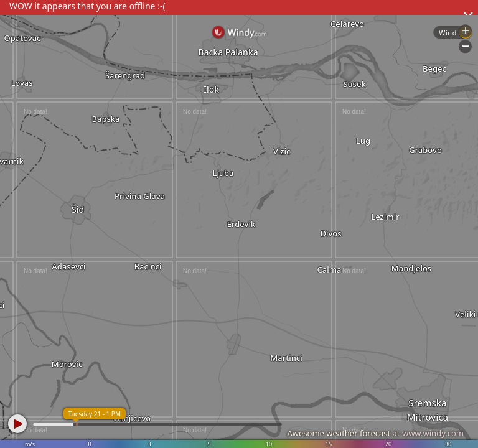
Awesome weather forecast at (375, 433)
